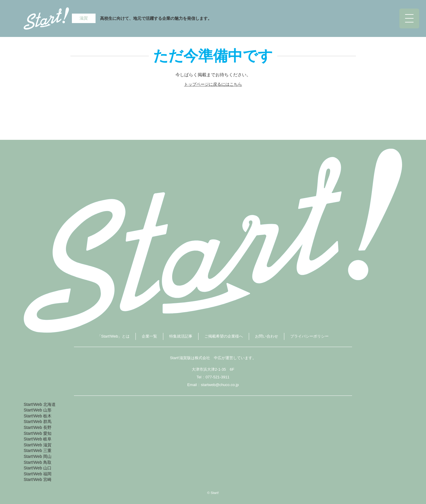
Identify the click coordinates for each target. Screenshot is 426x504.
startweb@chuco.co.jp (220, 385)
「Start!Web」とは (114, 336)
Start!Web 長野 (38, 427)
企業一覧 (149, 336)
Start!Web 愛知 (38, 433)
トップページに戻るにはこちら (213, 84)
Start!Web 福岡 (38, 474)
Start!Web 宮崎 (38, 479)
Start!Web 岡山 (38, 456)
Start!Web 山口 (38, 468)
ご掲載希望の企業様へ (224, 336)
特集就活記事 (181, 336)
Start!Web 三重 (38, 450)
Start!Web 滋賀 (38, 445)
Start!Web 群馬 (38, 422)
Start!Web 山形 (38, 410)
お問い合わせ (267, 336)
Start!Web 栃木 (38, 416)
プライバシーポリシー (309, 336)
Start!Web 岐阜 (38, 439)
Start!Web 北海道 (40, 404)
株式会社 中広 (208, 358)
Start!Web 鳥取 (38, 462)
